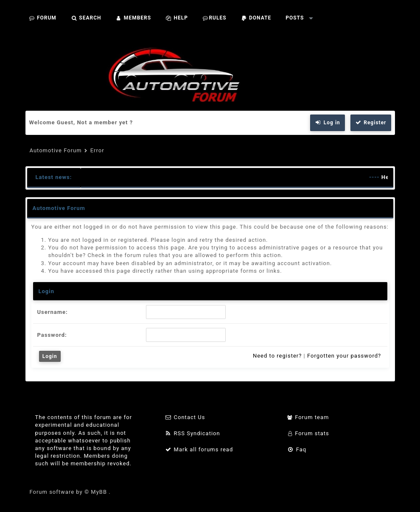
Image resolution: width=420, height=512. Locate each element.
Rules (214, 18)
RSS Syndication (193, 433)
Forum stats (308, 433)
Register (371, 123)
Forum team (308, 417)
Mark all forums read (199, 449)
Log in (328, 123)
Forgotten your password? (344, 356)
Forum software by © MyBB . (70, 492)
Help (177, 18)
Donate (256, 18)
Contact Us (185, 417)
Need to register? (277, 356)
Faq (297, 449)
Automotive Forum (56, 150)
